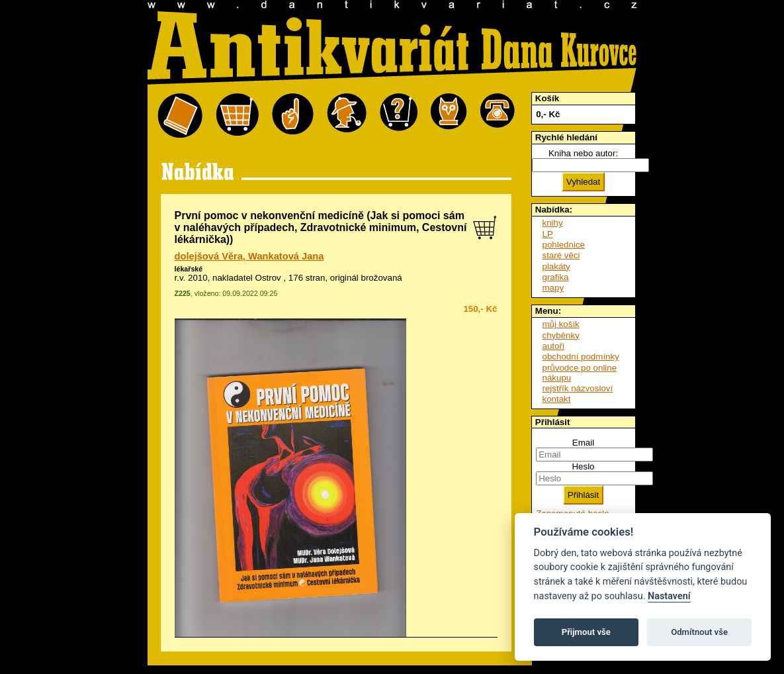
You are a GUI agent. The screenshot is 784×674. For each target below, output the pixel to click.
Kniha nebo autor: (583, 153)
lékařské (189, 269)
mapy (553, 288)
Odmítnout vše (699, 632)
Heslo (583, 466)
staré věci (561, 255)
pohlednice (564, 245)
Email (583, 443)
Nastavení (669, 596)
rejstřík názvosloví (578, 388)
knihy (553, 223)
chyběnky (561, 335)
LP (548, 234)
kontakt (557, 399)
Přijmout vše (586, 632)
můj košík (561, 324)
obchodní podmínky (581, 357)
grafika (556, 277)
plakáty (556, 266)
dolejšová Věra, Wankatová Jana (249, 256)
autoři (553, 346)
